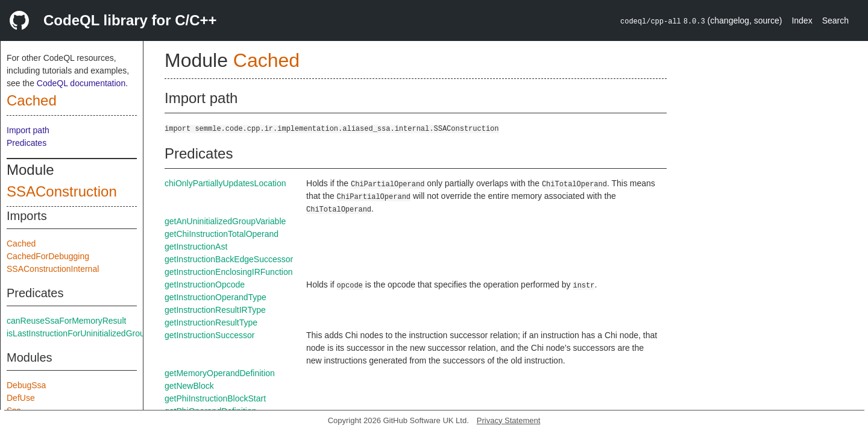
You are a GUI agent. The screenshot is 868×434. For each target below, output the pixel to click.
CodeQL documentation (81, 83)
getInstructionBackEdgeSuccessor (229, 259)
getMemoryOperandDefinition (220, 373)
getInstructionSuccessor (209, 335)
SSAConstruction (62, 191)
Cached (32, 100)
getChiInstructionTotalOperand (222, 234)
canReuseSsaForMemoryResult (66, 321)
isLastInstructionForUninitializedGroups (80, 333)
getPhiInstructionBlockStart (215, 398)
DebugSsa (26, 385)
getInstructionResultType (211, 322)
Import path (28, 130)
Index (802, 20)
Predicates (27, 143)
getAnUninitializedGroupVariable (225, 221)
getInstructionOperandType (215, 297)
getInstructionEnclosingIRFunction (228, 272)
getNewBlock (189, 386)
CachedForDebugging (48, 256)
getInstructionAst (196, 247)
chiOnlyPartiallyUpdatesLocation (225, 183)
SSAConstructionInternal (53, 269)
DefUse (21, 398)
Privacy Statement (509, 420)
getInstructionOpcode (205, 285)
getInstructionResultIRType (215, 310)
